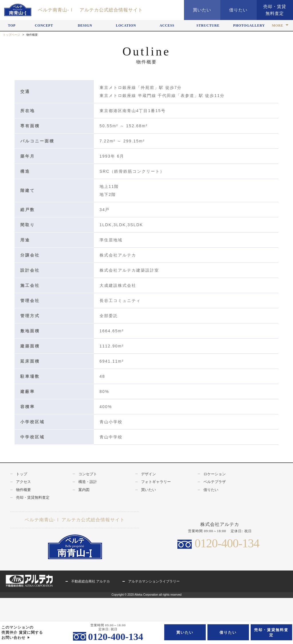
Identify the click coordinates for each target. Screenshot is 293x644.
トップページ (11, 35)
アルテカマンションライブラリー (154, 581)
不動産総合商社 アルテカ (91, 581)
